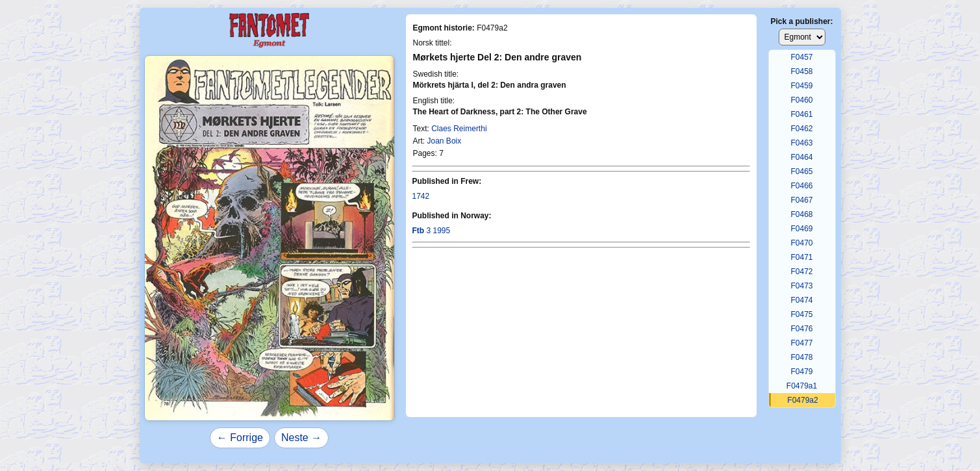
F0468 (801, 214)
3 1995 (432, 231)
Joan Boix (445, 141)
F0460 (801, 100)
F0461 (801, 114)
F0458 (801, 71)
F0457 (801, 57)
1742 (421, 196)
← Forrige (240, 438)
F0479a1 (802, 386)
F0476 (801, 329)
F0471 (801, 257)
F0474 (801, 300)
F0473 (801, 286)
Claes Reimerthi (459, 129)
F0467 (801, 200)
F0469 (801, 229)
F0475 (801, 314)
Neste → (301, 438)
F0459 (801, 86)
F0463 (801, 143)
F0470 (801, 243)
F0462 (801, 129)
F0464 (801, 157)
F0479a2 (802, 400)
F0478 (801, 357)
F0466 (801, 186)
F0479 (801, 372)
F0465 (801, 172)
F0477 (801, 343)
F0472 (801, 272)
